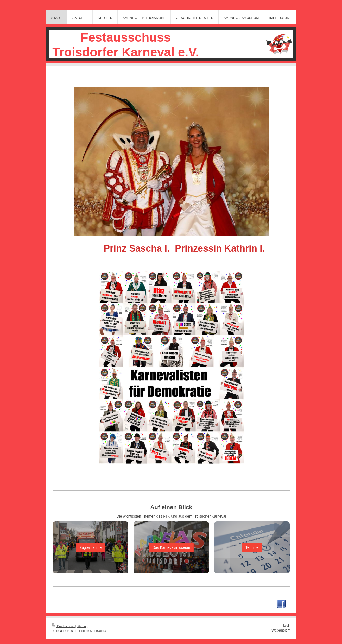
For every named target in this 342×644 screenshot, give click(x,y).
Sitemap (82, 626)
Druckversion (63, 626)
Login (287, 626)
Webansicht (281, 630)
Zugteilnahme (91, 547)
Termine (252, 547)
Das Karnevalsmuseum (171, 547)
